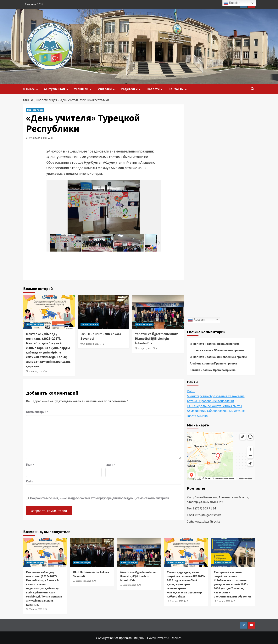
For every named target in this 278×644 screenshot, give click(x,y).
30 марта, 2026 (36, 371)
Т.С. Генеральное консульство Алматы (214, 406)
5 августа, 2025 (145, 348)
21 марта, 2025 (176, 601)
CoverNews (155, 638)
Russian (196, 320)
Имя (30, 465)
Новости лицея (35, 110)
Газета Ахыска (197, 416)
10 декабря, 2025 (91, 344)
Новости (155, 89)
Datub (191, 391)
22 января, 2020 (38, 138)
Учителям (107, 89)
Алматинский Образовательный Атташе (216, 411)
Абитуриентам (57, 89)
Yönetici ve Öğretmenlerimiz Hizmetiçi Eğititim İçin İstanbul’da (156, 339)
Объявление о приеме (229, 350)
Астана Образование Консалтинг (211, 401)
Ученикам (83, 89)
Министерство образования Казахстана (216, 396)
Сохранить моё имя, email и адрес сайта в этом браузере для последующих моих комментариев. (100, 498)
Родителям (131, 89)
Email (110, 465)
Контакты (178, 89)
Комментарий (37, 412)
